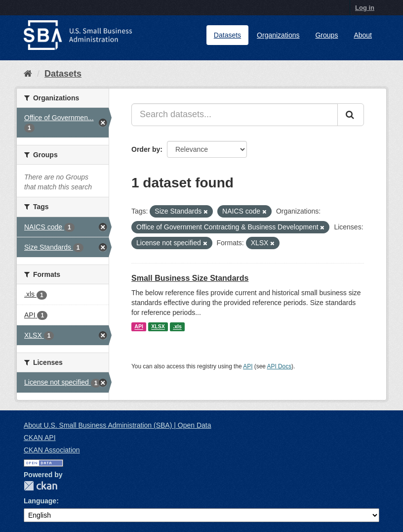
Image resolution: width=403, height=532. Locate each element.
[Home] (28, 74)
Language (40, 501)
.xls (177, 327)
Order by (146, 149)
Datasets (227, 35)
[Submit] (351, 115)
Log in (365, 8)
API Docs (280, 366)
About (363, 35)
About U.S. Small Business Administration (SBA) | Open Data (117, 425)
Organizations (278, 35)
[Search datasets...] (235, 115)
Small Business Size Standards (190, 278)
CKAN (40, 486)
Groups (326, 35)
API (139, 327)
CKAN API (40, 438)
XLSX (158, 327)
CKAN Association (52, 450)
